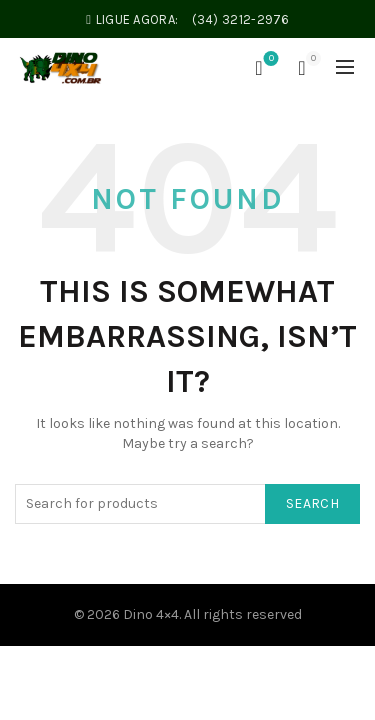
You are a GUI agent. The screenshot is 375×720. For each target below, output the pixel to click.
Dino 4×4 (151, 614)
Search (312, 503)
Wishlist (269, 59)
